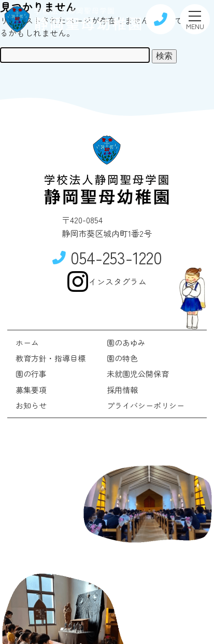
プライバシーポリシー (146, 405)
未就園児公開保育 (138, 374)
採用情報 (122, 390)
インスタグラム (107, 281)
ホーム (27, 343)
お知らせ (31, 405)
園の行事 (31, 374)
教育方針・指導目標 (51, 358)
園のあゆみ (126, 343)
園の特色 (122, 358)
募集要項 (31, 390)
